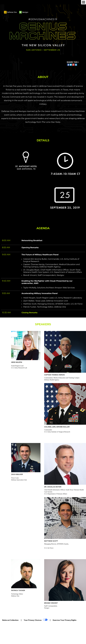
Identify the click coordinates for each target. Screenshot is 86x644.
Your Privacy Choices (36, 620)
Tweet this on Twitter (71, 65)
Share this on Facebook (68, 65)
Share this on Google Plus (73, 65)
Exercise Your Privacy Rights (65, 620)
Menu (84, 2)
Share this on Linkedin (76, 65)
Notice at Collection (10, 620)
